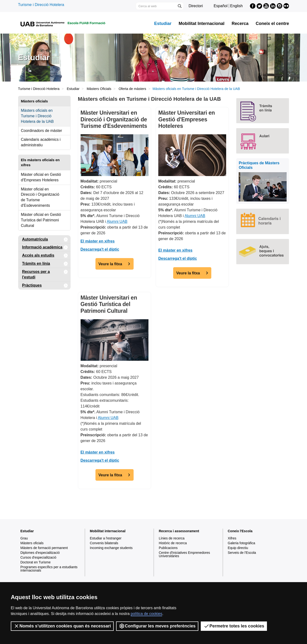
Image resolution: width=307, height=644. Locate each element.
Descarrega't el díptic (100, 249)
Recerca (240, 24)
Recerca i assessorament (179, 531)
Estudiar (163, 24)
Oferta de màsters (132, 89)
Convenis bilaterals (104, 543)
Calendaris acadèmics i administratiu (41, 142)
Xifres (232, 538)
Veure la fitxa (110, 264)
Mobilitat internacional (108, 531)
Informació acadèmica (45, 247)
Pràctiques (45, 286)
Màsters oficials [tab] (34, 101)
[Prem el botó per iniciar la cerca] (179, 6)
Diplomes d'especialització (40, 553)
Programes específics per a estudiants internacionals (49, 569)
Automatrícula (45, 239)
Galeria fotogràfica (242, 543)
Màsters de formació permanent (44, 548)
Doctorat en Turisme (35, 562)
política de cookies (147, 614)
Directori (196, 6)
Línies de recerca (172, 538)
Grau (24, 538)
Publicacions (168, 548)
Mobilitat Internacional (202, 24)
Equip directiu (238, 548)
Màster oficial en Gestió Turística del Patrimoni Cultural (41, 220)
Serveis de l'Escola (242, 553)
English (236, 6)
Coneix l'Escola (240, 531)
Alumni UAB (117, 222)
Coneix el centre (272, 24)
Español (221, 6)
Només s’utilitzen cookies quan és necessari (62, 626)
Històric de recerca (173, 543)
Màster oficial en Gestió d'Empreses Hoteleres (41, 177)
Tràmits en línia (45, 264)
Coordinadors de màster (41, 131)
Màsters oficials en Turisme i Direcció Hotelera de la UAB (37, 116)
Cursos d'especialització (38, 557)
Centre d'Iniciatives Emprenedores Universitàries (184, 554)
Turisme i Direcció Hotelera (41, 5)
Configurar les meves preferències (157, 626)
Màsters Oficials (99, 89)
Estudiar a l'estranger (106, 538)
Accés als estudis (45, 256)
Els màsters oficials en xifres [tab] (40, 162)
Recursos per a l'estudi (45, 274)
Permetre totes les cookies (234, 626)
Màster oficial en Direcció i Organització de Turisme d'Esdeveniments (40, 197)
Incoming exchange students (111, 548)
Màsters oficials (32, 543)
